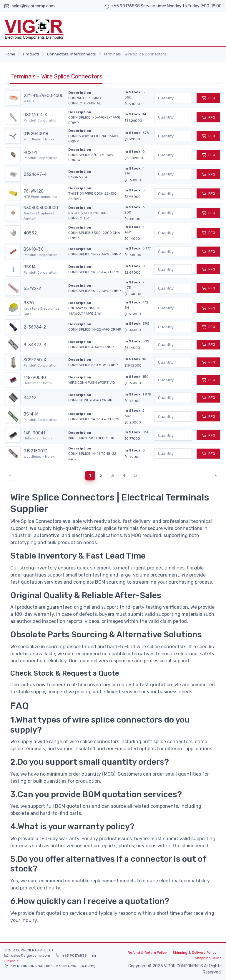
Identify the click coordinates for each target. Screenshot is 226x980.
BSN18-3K (33, 249)
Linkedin (11, 961)
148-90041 (34, 433)
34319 (30, 398)
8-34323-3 (35, 345)
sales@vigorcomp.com (33, 6)
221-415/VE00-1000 (44, 96)
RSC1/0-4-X (35, 115)
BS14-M (31, 414)
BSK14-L (32, 267)
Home (10, 54)
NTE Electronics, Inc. (41, 197)
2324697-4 (35, 175)
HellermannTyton (38, 383)
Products (31, 54)
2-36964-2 (35, 327)
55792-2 (32, 289)
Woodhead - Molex (39, 139)
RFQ (208, 98)
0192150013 (35, 451)
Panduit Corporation (40, 120)
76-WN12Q (34, 191)
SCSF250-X (35, 360)
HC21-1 (30, 153)
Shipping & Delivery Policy (195, 953)
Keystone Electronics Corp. (41, 311)
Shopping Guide (208, 958)
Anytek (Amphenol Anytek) (39, 216)
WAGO (29, 101)
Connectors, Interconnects (72, 54)
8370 (29, 303)
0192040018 (36, 134)
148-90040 (35, 378)
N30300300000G (41, 208)
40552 (30, 233)
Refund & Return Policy (147, 953)
